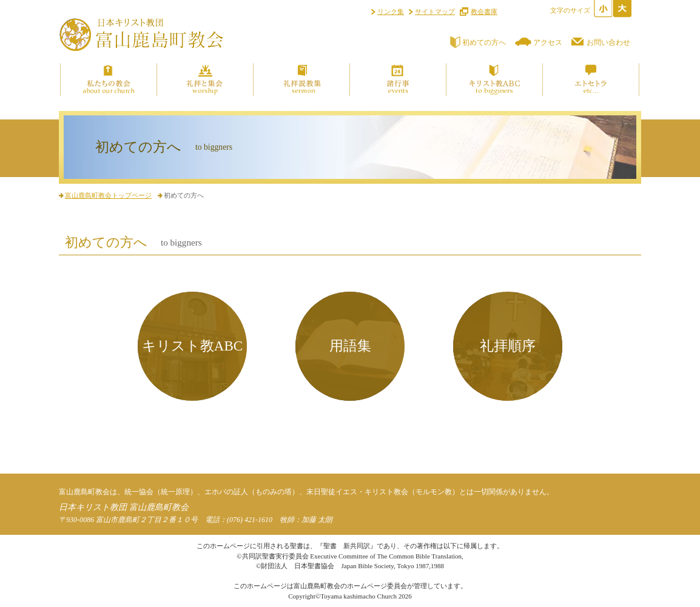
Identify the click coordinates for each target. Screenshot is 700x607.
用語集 (350, 346)
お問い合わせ (608, 42)
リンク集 (391, 12)
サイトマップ (435, 12)
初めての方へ (484, 42)
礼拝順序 (508, 346)
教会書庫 (484, 12)
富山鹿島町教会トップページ (108, 195)
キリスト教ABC (192, 346)
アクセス (548, 42)
